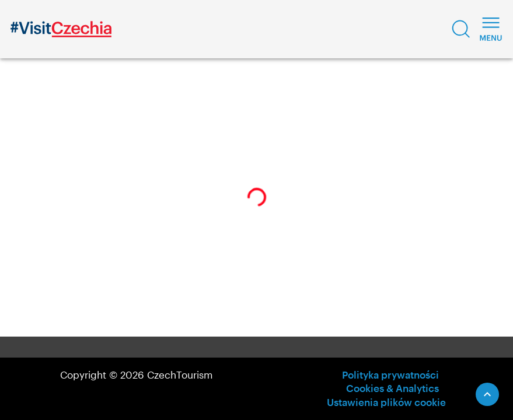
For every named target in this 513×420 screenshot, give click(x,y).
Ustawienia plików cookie (386, 402)
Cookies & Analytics (392, 388)
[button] (461, 29)
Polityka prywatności (390, 374)
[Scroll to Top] (487, 394)
